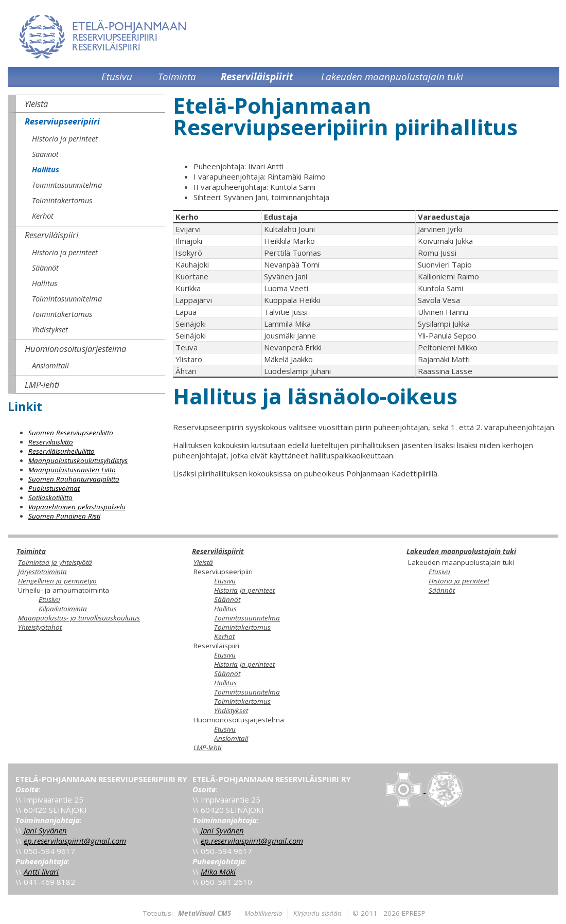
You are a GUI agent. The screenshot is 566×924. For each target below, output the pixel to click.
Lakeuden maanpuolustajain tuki (461, 552)
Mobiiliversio (263, 913)
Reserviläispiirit (218, 552)
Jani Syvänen (45, 830)
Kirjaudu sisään (317, 913)
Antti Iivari (41, 872)
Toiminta (31, 552)
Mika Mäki (218, 872)
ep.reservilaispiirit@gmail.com (75, 841)
